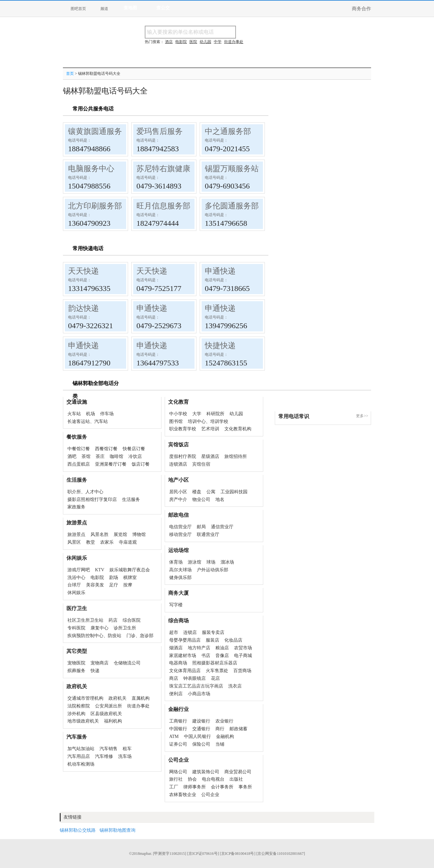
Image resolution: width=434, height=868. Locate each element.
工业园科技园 (234, 492)
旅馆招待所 (236, 456)
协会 (192, 779)
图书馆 (176, 421)
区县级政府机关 (106, 714)
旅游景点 (76, 535)
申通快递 (220, 271)
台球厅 (74, 585)
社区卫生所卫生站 (85, 620)
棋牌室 (130, 578)
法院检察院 (79, 706)
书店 (206, 656)
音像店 (222, 656)
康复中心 (100, 628)
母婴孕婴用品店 (185, 640)
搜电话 (282, 32)
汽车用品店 (79, 756)
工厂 (174, 787)
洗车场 (125, 756)
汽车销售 (108, 749)
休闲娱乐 (76, 593)
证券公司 (178, 744)
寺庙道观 (128, 542)
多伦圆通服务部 (232, 206)
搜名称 (252, 32)
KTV (100, 570)
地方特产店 (199, 648)
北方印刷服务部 (95, 206)
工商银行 (178, 721)
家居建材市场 (183, 656)
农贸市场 (243, 648)
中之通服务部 (228, 131)
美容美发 (95, 585)
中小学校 (178, 414)
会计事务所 (222, 787)
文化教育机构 (238, 429)
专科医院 (76, 628)
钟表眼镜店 (195, 678)
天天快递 (83, 271)
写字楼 (176, 605)
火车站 (74, 414)
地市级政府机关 (83, 721)
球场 (211, 562)
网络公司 (178, 772)
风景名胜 (100, 535)
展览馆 (120, 535)
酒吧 (72, 456)
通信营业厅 (222, 527)
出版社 (236, 779)
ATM (174, 736)
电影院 (97, 578)
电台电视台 (213, 779)
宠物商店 (100, 663)
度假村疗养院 (183, 456)
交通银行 (201, 729)
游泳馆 (195, 562)
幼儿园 (236, 414)
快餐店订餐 (134, 449)
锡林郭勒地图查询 (117, 830)
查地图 (130, 8)
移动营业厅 (180, 535)
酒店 (169, 42)
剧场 (114, 578)
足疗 (114, 585)
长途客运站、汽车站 (88, 421)
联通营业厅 (208, 535)
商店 (174, 678)
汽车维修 (104, 756)
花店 (215, 678)
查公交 (163, 8)
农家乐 (107, 542)
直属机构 (141, 698)
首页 (70, 74)
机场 (91, 414)
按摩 (128, 585)
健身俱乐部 (180, 578)
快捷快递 (220, 346)
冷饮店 (135, 456)
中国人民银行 (197, 736)
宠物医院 (76, 663)
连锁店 (190, 632)
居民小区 (178, 492)
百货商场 (242, 671)
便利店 (176, 694)
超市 (174, 632)
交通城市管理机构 (85, 698)
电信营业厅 (180, 527)
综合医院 (132, 620)
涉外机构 (76, 714)
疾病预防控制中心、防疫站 (94, 636)
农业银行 (224, 721)
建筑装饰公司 (206, 772)
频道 (104, 9)
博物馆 (139, 535)
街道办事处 (138, 706)
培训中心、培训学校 (208, 421)
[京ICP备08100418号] (238, 854)
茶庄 (100, 456)
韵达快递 (83, 308)
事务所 (245, 787)
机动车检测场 (81, 764)
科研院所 (215, 414)
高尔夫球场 (180, 570)
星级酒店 (210, 456)
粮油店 (222, 648)
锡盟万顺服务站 (232, 169)
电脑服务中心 (91, 169)
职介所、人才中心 (85, 492)
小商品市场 (199, 694)
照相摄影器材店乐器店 (215, 663)
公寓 (211, 492)
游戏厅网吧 (79, 570)
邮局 (201, 527)
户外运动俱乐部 (213, 570)
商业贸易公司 (238, 772)
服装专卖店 (213, 632)
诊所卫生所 (125, 628)
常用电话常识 (294, 416)
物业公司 (201, 500)
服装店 (213, 640)
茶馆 (86, 456)
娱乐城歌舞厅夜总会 (130, 570)
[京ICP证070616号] (203, 854)
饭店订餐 (141, 464)
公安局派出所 (108, 706)
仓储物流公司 (127, 663)
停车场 (107, 414)
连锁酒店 (178, 464)
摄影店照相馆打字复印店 (92, 500)
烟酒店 (176, 648)
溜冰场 (227, 562)
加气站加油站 (81, 749)
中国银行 (178, 729)
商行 (220, 729)
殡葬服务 (76, 671)
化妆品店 (233, 640)
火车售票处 (217, 671)
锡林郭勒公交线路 (78, 830)
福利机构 (113, 721)
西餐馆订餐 (106, 449)
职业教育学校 (183, 429)
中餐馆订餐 (79, 449)
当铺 (220, 744)
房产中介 (178, 500)
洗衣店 (235, 686)
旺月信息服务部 (163, 206)
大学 (197, 414)
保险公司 (201, 744)
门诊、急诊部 (140, 636)
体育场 (176, 562)
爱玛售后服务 (160, 131)
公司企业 (210, 795)
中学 (218, 42)
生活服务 (131, 500)
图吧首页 (78, 9)
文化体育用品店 (185, 671)
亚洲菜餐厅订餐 (111, 464)
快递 (95, 671)
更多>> (362, 416)
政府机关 (117, 698)
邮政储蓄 (239, 729)
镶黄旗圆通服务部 (99, 131)
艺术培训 (210, 429)
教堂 (91, 542)
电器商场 (178, 663)
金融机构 (225, 736)
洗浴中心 (76, 578)
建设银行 (201, 721)
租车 (127, 749)
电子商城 (243, 656)
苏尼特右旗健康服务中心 (179, 169)
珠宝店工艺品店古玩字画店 (196, 686)
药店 (113, 620)
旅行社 (176, 779)
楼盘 (197, 492)
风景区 (74, 542)
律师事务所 (195, 787)
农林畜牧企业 (183, 795)
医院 (193, 42)
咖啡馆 (117, 456)
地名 (220, 500)
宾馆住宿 (201, 464)
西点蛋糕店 (79, 464)
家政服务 (76, 507)
